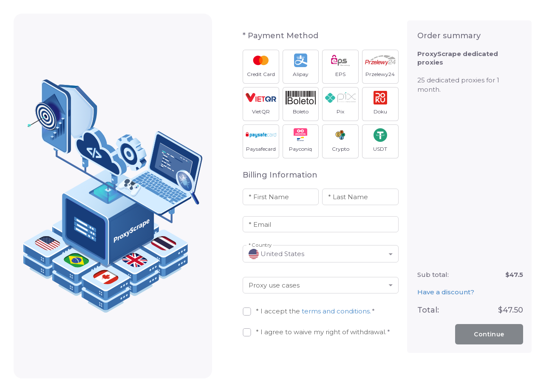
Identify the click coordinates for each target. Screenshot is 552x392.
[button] (321, 254)
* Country (260, 245)
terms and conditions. (336, 311)
